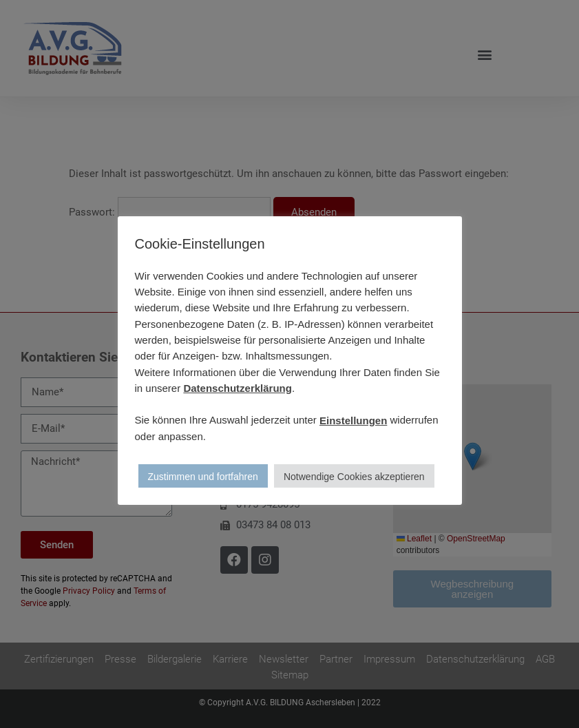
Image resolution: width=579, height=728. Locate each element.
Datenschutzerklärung (238, 388)
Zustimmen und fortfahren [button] (203, 477)
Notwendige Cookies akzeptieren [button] (354, 477)
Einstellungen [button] (353, 420)
